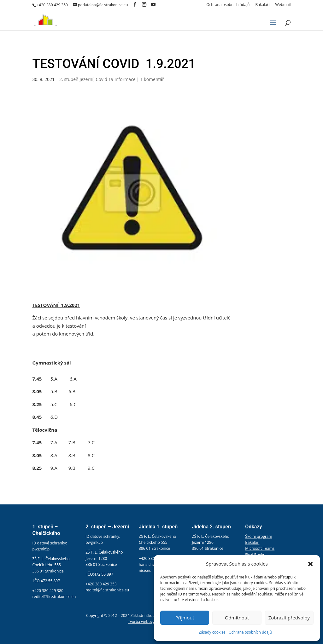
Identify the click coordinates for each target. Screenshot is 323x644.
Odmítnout (237, 618)
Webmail (283, 5)
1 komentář (152, 79)
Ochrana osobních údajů (250, 632)
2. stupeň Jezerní (76, 79)
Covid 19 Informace (115, 79)
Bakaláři (262, 5)
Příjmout (185, 618)
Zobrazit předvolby (289, 618)
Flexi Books (255, 555)
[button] (310, 564)
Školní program (258, 536)
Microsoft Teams (260, 548)
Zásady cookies (212, 632)
